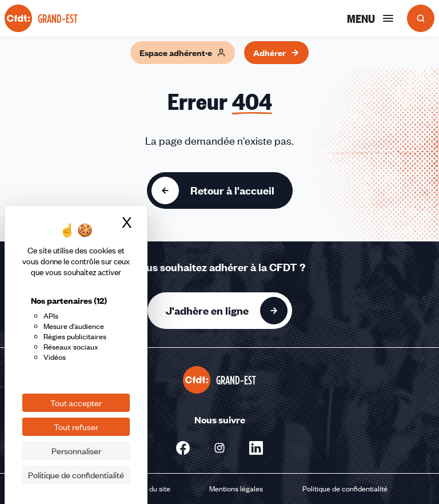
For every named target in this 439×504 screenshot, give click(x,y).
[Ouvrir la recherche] (421, 18)
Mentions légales (236, 489)
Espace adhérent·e (183, 53)
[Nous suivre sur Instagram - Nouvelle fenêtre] (219, 448)
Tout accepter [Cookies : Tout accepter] (76, 403)
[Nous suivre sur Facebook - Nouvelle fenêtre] (183, 448)
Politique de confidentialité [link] (76, 475)
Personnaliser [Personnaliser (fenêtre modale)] (76, 451)
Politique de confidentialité (345, 489)
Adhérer (276, 53)
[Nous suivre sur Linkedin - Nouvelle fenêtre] (256, 448)
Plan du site (152, 489)
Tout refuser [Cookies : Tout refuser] (76, 427)
